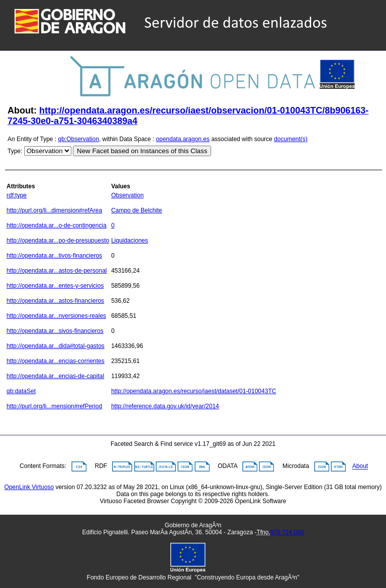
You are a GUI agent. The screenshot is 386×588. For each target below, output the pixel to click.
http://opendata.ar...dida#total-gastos (56, 346)
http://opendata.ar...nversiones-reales (56, 316)
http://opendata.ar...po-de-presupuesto (58, 241)
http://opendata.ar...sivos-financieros (55, 331)
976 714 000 (287, 532)
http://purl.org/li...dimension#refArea (54, 210)
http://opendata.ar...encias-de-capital (55, 376)
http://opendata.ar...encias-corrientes (56, 361)
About (360, 466)
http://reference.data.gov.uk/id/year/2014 (165, 406)
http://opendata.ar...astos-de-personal (57, 271)
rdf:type (17, 195)
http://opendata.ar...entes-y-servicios (55, 286)
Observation (127, 195)
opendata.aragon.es (183, 139)
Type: (15, 151)
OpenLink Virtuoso (29, 487)
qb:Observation (79, 139)
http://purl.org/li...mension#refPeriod (54, 406)
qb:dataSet (21, 391)
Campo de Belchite (136, 210)
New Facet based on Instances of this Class (142, 151)
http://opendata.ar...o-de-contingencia (57, 225)
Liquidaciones (129, 241)
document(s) (291, 139)
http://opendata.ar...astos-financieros (55, 301)
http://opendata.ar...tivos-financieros (54, 256)
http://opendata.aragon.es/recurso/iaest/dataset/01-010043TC (194, 391)
